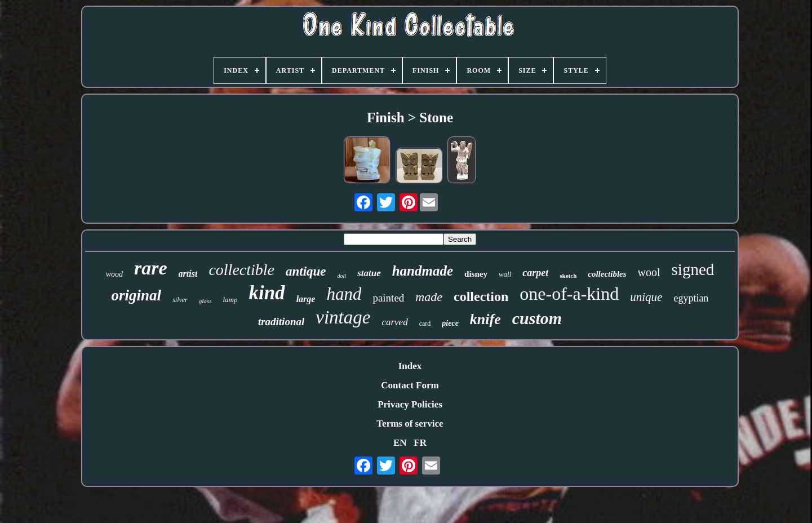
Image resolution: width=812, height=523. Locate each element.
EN (400, 443)
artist (188, 274)
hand (344, 294)
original (137, 295)
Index (410, 366)
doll (342, 276)
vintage (343, 317)
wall (505, 274)
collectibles (607, 274)
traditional (281, 322)
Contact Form (410, 385)
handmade (423, 271)
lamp (230, 300)
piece (450, 323)
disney (476, 274)
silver (180, 300)
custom (537, 318)
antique (306, 271)
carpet (535, 273)
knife (485, 319)
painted (388, 298)
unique (646, 297)
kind (267, 293)
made (429, 297)
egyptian (691, 298)
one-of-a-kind (569, 294)
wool (649, 272)
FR (420, 443)
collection (481, 296)
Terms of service (410, 424)
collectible (241, 270)
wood (114, 274)
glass (205, 301)
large (306, 299)
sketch (568, 276)
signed (693, 269)
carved (394, 322)
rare (151, 268)
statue (369, 273)
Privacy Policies (410, 404)
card (425, 323)
